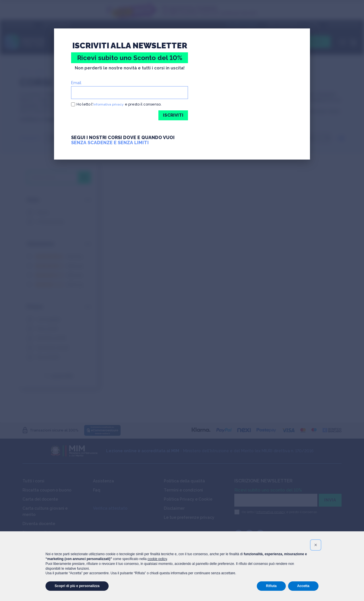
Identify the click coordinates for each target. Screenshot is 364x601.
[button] (316, 545)
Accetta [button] (303, 586)
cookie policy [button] (157, 559)
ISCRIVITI (173, 115)
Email (76, 83)
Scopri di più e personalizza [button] (77, 586)
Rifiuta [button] (271, 586)
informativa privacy (110, 104)
